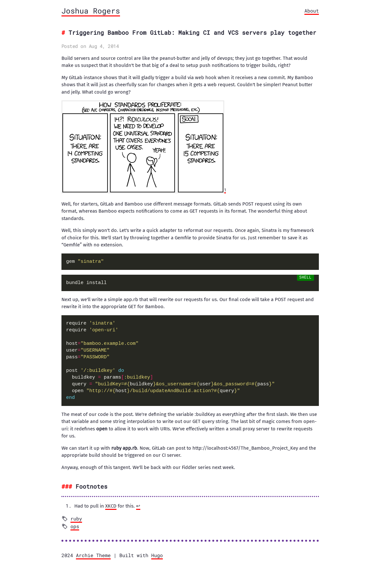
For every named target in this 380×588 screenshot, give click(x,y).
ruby (76, 519)
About (312, 11)
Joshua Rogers (91, 11)
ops (75, 526)
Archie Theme (93, 555)
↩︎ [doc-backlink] (138, 506)
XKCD (111, 506)
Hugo (157, 555)
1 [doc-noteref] (225, 190)
